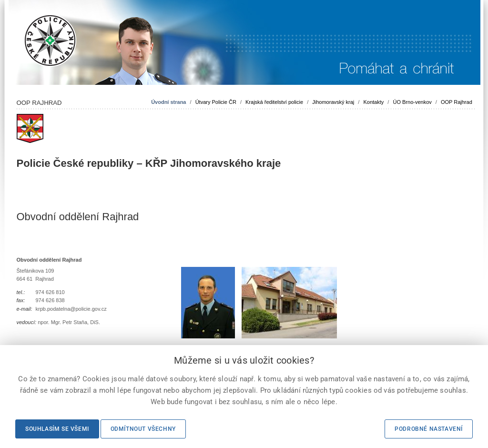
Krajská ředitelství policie (274, 102)
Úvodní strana (168, 102)
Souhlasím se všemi (57, 429)
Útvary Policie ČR (216, 102)
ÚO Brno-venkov (412, 102)
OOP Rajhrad (457, 102)
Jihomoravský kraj (333, 102)
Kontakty (373, 102)
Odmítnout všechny (143, 429)
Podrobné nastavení (429, 429)
